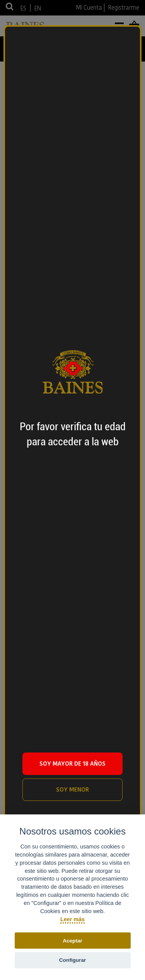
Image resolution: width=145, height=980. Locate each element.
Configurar (72, 960)
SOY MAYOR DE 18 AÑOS (72, 764)
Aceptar (72, 941)
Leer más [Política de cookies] (72, 919)
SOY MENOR (72, 789)
